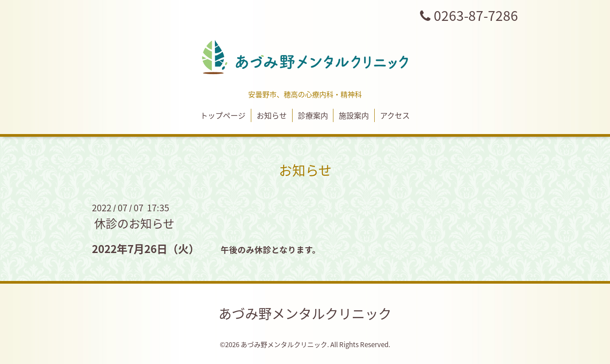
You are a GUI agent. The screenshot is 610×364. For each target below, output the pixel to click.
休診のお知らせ (134, 223)
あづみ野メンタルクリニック (305, 313)
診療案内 (313, 115)
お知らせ (272, 115)
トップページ (223, 115)
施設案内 (354, 115)
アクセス (395, 115)
